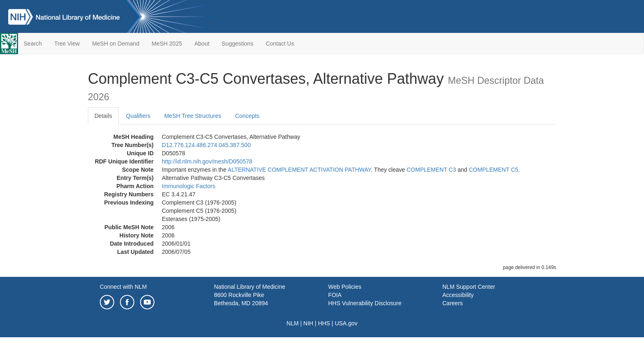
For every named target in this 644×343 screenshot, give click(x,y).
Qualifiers (138, 116)
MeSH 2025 (167, 44)
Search (33, 44)
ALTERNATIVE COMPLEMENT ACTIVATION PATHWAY (299, 170)
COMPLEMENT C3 (431, 170)
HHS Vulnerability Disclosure (365, 303)
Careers (453, 303)
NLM (293, 323)
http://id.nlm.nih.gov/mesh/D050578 (207, 161)
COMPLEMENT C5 (493, 170)
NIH (308, 323)
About (202, 44)
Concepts (247, 116)
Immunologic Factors (189, 186)
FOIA (335, 295)
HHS (324, 323)
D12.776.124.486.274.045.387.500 (206, 145)
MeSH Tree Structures (193, 116)
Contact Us (280, 44)
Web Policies (345, 287)
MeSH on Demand (116, 44)
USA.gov (346, 323)
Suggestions (238, 44)
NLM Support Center (469, 287)
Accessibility (458, 295)
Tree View (67, 44)
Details (103, 116)
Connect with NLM (123, 287)
